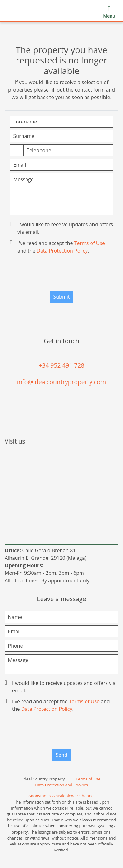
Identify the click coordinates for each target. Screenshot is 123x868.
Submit (62, 297)
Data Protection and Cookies (61, 785)
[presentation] (62, 274)
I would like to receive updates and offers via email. (62, 228)
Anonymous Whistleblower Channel (61, 796)
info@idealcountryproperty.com (62, 382)
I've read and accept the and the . (58, 247)
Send (61, 755)
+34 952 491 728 (62, 365)
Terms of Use (90, 243)
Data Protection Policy (62, 251)
